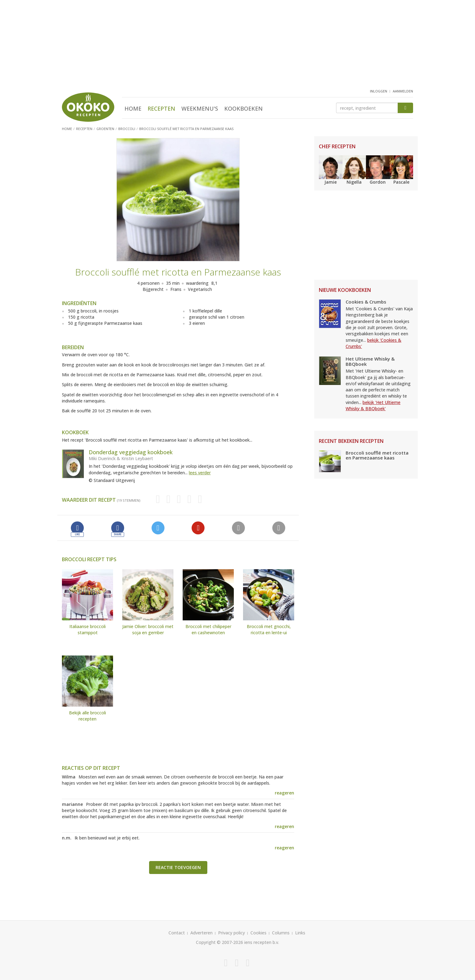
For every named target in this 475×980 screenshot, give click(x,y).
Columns (281, 933)
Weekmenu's (200, 108)
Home (133, 108)
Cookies (258, 933)
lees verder (200, 473)
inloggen (379, 91)
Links (300, 933)
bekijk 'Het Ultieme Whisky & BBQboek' (373, 405)
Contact (177, 933)
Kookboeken (244, 108)
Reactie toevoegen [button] (178, 867)
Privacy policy (231, 933)
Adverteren (201, 933)
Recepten (161, 108)
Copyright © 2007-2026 (219, 942)
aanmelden (403, 91)
